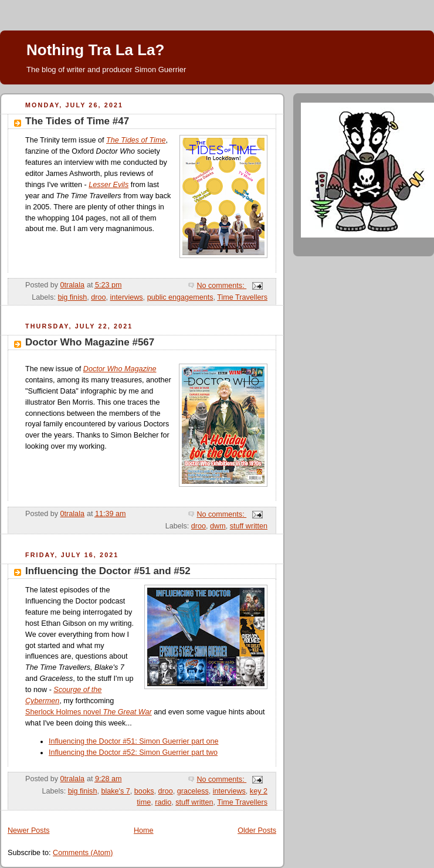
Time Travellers (242, 297)
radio (163, 802)
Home (144, 830)
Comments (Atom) (83, 853)
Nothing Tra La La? (95, 50)
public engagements (180, 297)
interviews (127, 297)
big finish (72, 297)
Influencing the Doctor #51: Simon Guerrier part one (133, 741)
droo (98, 297)
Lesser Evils (108, 185)
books (144, 791)
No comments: (221, 286)
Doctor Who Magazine (120, 369)
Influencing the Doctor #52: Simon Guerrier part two (133, 752)
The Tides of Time (136, 140)
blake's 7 (115, 791)
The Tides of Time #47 (77, 121)
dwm (218, 526)
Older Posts (257, 830)
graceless (193, 791)
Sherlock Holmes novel (89, 712)
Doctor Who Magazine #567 (90, 342)
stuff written (249, 526)
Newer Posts (28, 830)
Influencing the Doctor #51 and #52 (108, 571)
